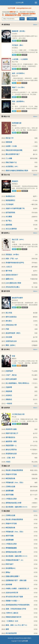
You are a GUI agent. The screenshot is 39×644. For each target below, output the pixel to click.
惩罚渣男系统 (10, 212)
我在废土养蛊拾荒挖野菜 (14, 470)
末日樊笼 (9, 217)
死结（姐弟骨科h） (19, 101)
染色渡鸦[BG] (11, 568)
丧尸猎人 (9, 221)
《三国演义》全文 (12, 621)
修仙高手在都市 (17, 298)
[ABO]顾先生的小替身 (13, 283)
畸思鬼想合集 (10, 478)
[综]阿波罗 (9, 371)
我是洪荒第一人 (11, 445)
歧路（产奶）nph (12, 259)
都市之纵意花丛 (11, 317)
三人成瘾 (9, 158)
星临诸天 (15, 181)
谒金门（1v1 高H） (19, 87)
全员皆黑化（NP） (12, 166)
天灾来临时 (10, 204)
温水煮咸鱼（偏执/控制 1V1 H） (17, 507)
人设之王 (9, 267)
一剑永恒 (9, 403)
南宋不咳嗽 (10, 495)
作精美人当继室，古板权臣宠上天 (17, 589)
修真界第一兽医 (11, 441)
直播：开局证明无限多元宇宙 (16, 609)
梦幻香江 (9, 321)
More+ (35, 25)
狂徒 (14, 356)
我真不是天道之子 (12, 433)
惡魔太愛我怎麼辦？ (13, 576)
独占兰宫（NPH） (18, 239)
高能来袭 (9, 391)
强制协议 (9, 399)
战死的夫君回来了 (12, 275)
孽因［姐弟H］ (11, 345)
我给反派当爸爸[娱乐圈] (14, 150)
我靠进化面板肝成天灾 (14, 617)
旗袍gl (8, 572)
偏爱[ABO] (10, 279)
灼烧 (7, 329)
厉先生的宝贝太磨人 (13, 287)
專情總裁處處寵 (11, 548)
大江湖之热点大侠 (18, 414)
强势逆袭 (9, 142)
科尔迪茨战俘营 (11, 633)
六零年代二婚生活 (12, 613)
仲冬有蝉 (9, 337)
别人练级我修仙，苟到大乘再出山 (17, 383)
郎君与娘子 (10, 564)
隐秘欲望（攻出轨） (19, 31)
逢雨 (7, 629)
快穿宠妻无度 (17, 123)
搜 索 (22, 19)
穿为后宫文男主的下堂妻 (14, 597)
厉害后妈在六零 (11, 325)
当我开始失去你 (11, 341)
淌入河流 (9, 313)
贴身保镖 (9, 584)
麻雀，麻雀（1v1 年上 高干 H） (17, 625)
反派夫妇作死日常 (12, 593)
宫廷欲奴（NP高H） (13, 254)
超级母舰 (9, 225)
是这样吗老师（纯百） (14, 333)
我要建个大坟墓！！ (13, 601)
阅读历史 (32, 19)
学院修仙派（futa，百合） (15, 482)
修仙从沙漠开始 (11, 450)
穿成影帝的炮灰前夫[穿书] (15, 263)
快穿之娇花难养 (11, 379)
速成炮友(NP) (10, 196)
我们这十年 (10, 138)
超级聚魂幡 (10, 491)
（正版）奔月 (10, 458)
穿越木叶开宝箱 (11, 474)
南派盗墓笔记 (10, 200)
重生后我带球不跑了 (13, 154)
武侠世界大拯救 (11, 429)
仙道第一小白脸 (11, 146)
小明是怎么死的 (11, 499)
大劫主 (8, 462)
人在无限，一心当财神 (20, 59)
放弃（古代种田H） (19, 73)
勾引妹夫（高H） (18, 45)
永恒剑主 (9, 395)
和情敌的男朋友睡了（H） (15, 560)
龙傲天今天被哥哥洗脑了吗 (15, 208)
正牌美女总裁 (10, 487)
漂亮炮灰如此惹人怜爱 (14, 503)
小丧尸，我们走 (11, 375)
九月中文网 (19, 3)
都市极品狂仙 (10, 437)
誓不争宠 (9, 271)
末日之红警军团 (11, 229)
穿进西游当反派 (11, 454)
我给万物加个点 (11, 162)
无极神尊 (9, 387)
